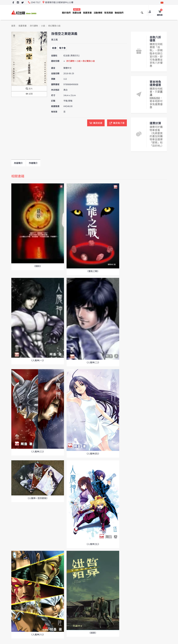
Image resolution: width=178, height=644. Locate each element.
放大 (29, 89)
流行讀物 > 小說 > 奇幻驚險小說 (80, 61)
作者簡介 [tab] (33, 163)
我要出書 (77, 11)
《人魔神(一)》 (38, 360)
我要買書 (87, 13)
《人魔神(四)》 (93, 453)
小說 (43, 26)
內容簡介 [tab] (18, 163)
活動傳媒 (98, 13)
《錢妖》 (38, 266)
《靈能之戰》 (93, 271)
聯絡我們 (119, 13)
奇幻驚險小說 (54, 26)
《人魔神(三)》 (38, 451)
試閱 (29, 94)
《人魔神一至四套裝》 (38, 498)
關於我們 (66, 13)
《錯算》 (93, 633)
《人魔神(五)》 (93, 544)
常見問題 (109, 13)
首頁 (13, 26)
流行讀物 (34, 26)
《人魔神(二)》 (93, 362)
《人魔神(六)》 (38, 634)
